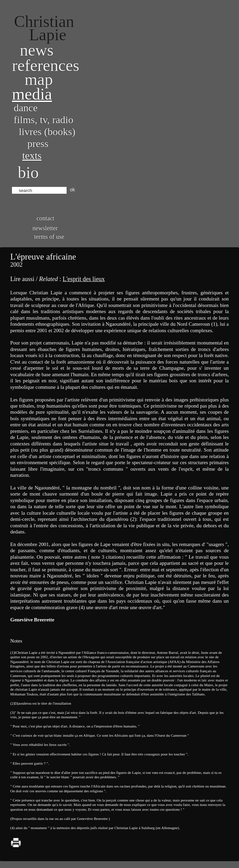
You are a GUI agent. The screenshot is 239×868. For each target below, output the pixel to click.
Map (39, 79)
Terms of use (49, 237)
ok (73, 190)
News (37, 50)
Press (38, 143)
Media (32, 94)
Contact (45, 218)
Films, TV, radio (44, 120)
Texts (32, 155)
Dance (26, 108)
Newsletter (45, 228)
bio (28, 172)
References (46, 65)
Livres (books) (47, 131)
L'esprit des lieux (83, 279)
